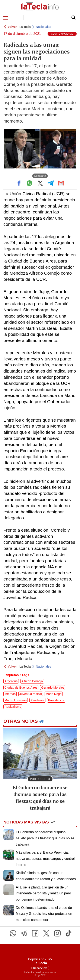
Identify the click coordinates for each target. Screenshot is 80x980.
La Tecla (25, 27)
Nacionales (43, 27)
